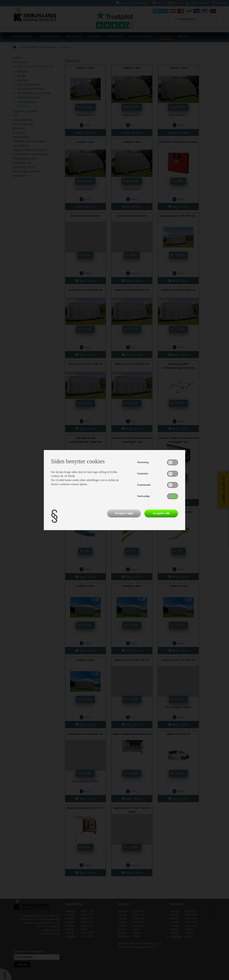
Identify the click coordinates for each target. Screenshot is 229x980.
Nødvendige (144, 496)
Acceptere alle (161, 513)
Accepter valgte (124, 513)
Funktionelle (144, 485)
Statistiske (143, 474)
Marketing (143, 462)
